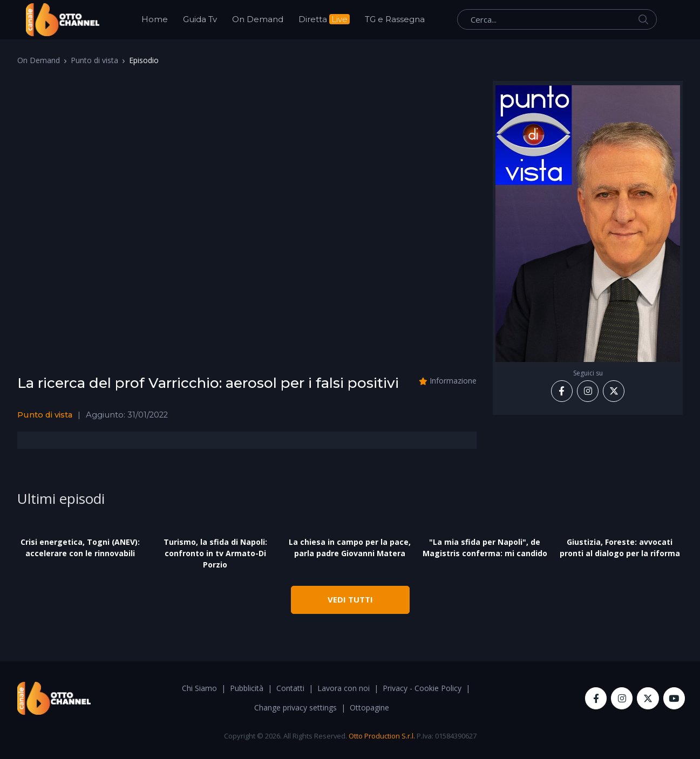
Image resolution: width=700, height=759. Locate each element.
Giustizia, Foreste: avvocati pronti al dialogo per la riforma (620, 548)
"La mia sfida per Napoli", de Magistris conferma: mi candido (485, 548)
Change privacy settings (295, 707)
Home (155, 19)
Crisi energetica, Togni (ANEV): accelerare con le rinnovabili (80, 548)
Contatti (290, 688)
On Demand (258, 19)
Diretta (324, 19)
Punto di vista (94, 60)
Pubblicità (247, 688)
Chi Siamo (199, 688)
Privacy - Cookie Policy (422, 688)
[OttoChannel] (63, 20)
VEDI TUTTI (350, 599)
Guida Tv (200, 19)
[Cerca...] (557, 19)
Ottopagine (369, 707)
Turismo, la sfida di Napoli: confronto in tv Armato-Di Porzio (215, 553)
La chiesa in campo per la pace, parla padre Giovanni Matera (350, 548)
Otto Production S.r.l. (382, 736)
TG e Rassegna (395, 19)
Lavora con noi (344, 688)
